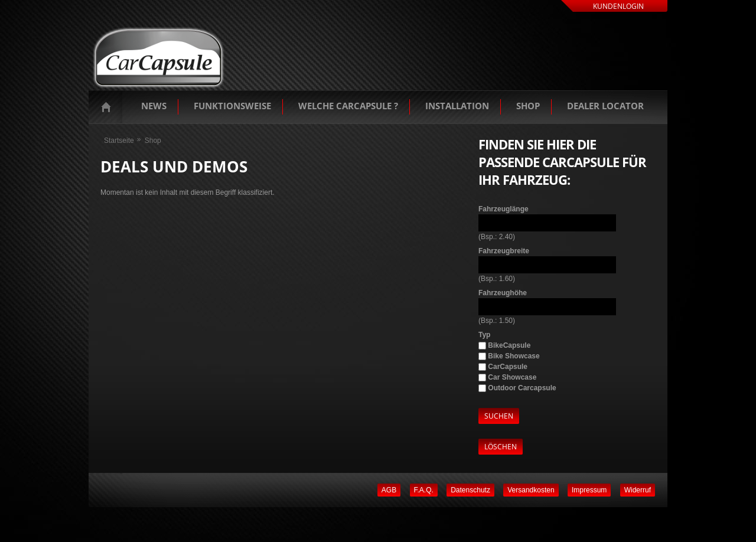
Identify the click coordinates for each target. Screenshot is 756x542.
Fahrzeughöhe (503, 293)
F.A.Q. (424, 490)
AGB (389, 490)
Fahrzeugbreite (504, 251)
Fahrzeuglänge (504, 209)
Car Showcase (512, 377)
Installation (457, 106)
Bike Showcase (514, 356)
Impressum (589, 490)
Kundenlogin (618, 6)
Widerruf (638, 490)
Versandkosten (531, 490)
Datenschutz (470, 490)
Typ (484, 335)
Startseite (109, 107)
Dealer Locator (605, 106)
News (154, 106)
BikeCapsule (509, 345)
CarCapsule (508, 367)
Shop (528, 106)
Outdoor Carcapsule (522, 388)
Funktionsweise (232, 106)
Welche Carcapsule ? (348, 106)
